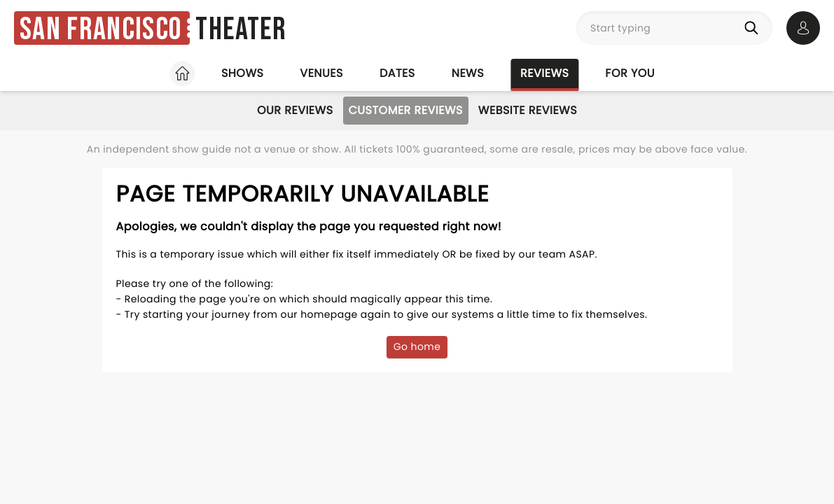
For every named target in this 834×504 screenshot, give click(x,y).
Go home (417, 346)
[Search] (754, 28)
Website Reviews (528, 110)
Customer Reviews (406, 110)
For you (630, 73)
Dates (397, 73)
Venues (321, 73)
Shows (242, 73)
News (468, 73)
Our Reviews (295, 110)
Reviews (544, 73)
